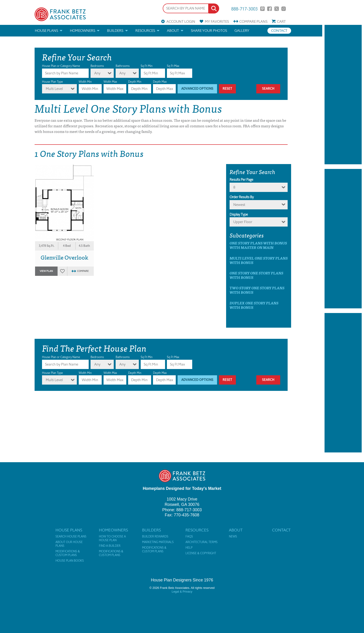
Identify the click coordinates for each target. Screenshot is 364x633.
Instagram (284, 9)
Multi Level (54, 89)
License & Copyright (201, 553)
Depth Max (160, 82)
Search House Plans (71, 537)
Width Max (110, 82)
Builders (115, 31)
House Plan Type (52, 82)
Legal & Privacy (182, 592)
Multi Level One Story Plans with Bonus (259, 260)
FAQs (189, 537)
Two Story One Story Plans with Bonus (257, 290)
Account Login (181, 21)
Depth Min (135, 82)
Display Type (239, 214)
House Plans (46, 31)
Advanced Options (197, 89)
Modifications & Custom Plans (68, 553)
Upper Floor (243, 222)
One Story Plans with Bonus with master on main (258, 245)
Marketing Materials (158, 542)
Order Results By (242, 197)
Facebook (269, 9)
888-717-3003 (244, 8)
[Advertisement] (343, 95)
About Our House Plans (69, 544)
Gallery (242, 31)
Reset (227, 89)
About (173, 31)
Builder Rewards (155, 537)
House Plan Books (70, 561)
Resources (145, 31)
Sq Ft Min (147, 66)
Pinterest (262, 9)
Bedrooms (97, 66)
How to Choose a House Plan (112, 538)
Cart (281, 21)
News (233, 537)
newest (239, 205)
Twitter (277, 9)
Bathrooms (123, 66)
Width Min (85, 82)
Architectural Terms (201, 542)
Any (97, 73)
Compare (253, 21)
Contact (279, 31)
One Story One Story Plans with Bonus (256, 275)
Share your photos (209, 31)
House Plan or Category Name (61, 66)
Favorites (217, 21)
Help (189, 548)
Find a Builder (110, 546)
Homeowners (83, 31)
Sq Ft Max (173, 66)
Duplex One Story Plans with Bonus (254, 305)
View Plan (46, 271)
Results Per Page (241, 180)
